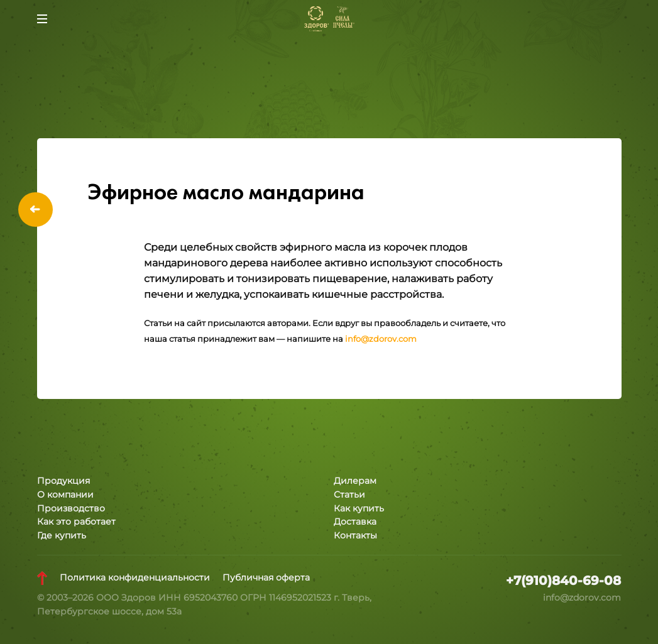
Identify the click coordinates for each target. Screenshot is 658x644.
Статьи (349, 494)
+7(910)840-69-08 (563, 581)
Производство (71, 508)
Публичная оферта (266, 577)
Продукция (63, 481)
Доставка (355, 521)
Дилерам (355, 481)
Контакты (355, 535)
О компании (65, 494)
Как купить (359, 508)
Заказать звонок (617, 19)
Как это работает (76, 521)
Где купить (62, 535)
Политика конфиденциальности (135, 577)
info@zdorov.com (381, 339)
